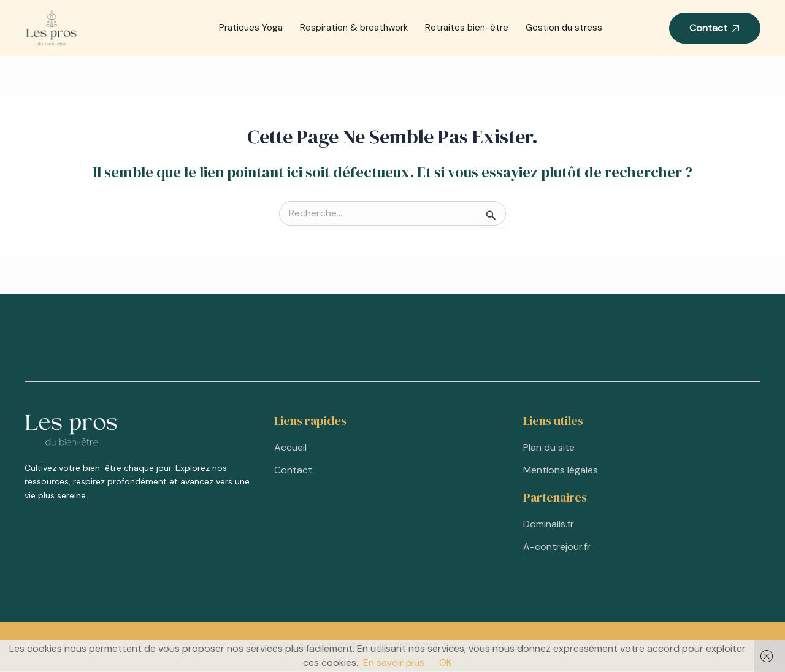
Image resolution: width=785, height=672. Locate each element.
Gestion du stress (564, 28)
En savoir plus (394, 662)
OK (446, 662)
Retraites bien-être (467, 28)
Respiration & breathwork (354, 28)
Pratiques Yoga (251, 28)
